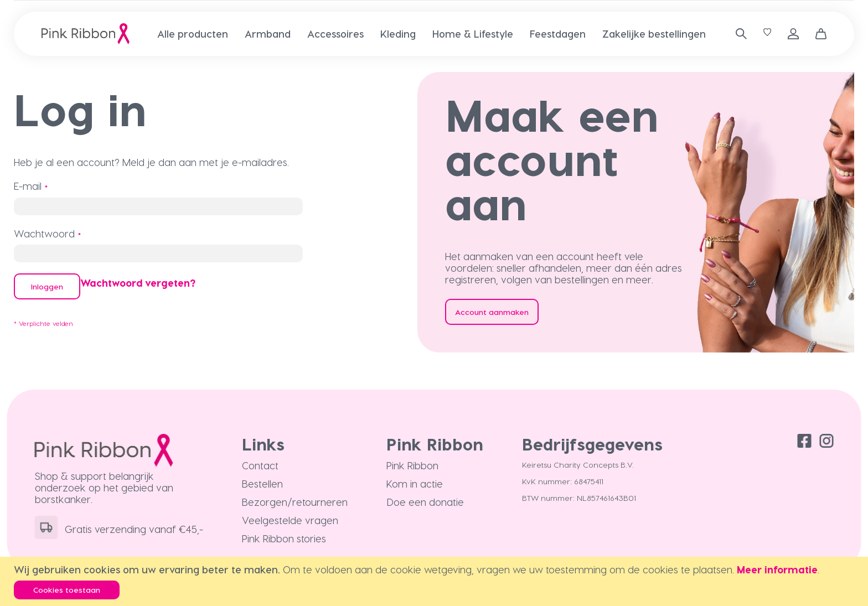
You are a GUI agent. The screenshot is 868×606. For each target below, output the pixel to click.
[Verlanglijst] (767, 34)
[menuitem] (193, 33)
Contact (260, 465)
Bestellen (262, 483)
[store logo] (86, 34)
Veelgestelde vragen (290, 520)
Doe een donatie (425, 502)
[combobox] (737, 34)
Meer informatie (777, 569)
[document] (435, 581)
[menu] (440, 34)
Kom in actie (415, 483)
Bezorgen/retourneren (295, 502)
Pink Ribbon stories (284, 538)
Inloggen (793, 34)
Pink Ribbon (412, 465)
